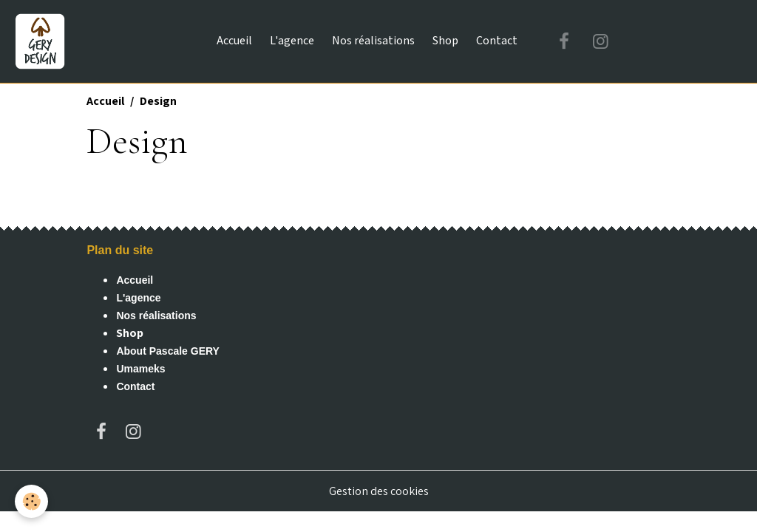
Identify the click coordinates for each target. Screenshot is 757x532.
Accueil (234, 41)
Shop (445, 41)
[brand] (43, 41)
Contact (497, 41)
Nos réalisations (373, 41)
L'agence (292, 41)
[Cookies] (31, 501)
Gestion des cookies (379, 491)
